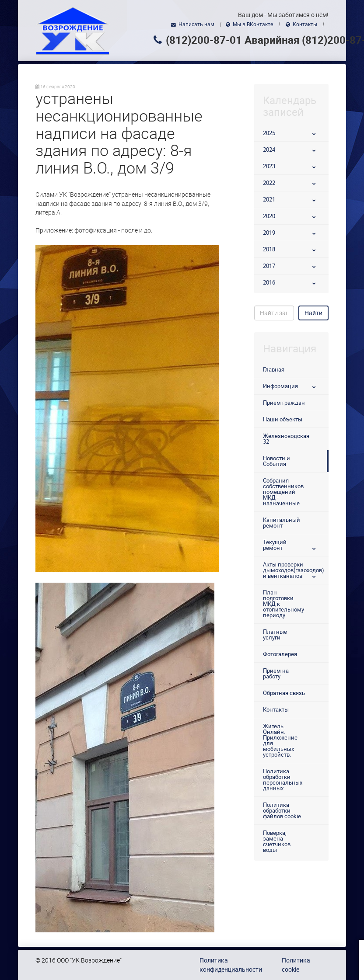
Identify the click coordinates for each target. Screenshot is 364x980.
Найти (313, 313)
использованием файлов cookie (246, 959)
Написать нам (196, 24)
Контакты (305, 24)
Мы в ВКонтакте (253, 24)
